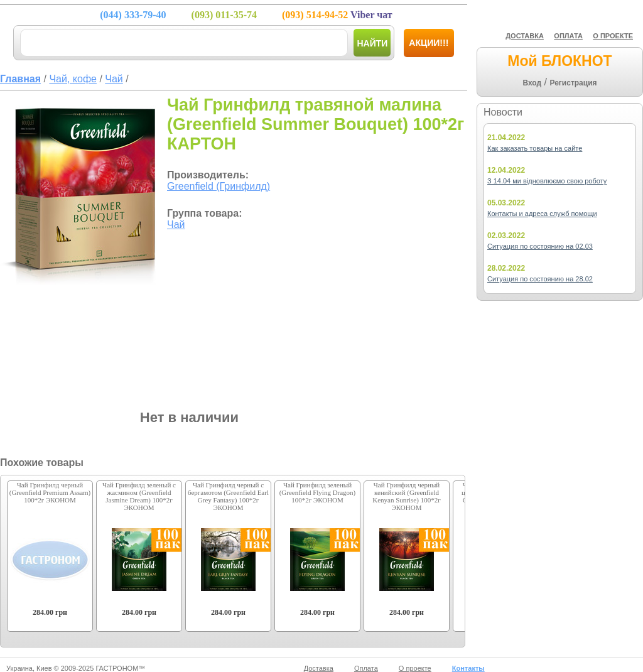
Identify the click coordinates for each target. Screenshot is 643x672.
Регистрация (573, 83)
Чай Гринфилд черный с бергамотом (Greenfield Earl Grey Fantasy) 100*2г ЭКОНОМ (228, 496)
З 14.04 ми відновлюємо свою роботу (547, 181)
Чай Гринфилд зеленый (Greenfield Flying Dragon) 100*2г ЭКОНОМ (318, 492)
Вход (532, 83)
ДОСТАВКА (525, 36)
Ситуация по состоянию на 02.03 (540, 246)
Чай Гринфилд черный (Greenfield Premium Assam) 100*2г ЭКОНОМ (50, 492)
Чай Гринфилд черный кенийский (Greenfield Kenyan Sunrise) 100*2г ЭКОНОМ (406, 496)
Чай (176, 225)
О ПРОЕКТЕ (613, 36)
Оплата (366, 668)
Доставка (319, 668)
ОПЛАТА (568, 36)
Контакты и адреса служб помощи (542, 214)
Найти (372, 43)
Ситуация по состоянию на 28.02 (540, 279)
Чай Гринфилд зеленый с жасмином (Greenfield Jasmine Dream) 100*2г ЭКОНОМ (139, 496)
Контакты (468, 668)
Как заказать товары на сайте (535, 148)
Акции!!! (429, 43)
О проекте (415, 668)
